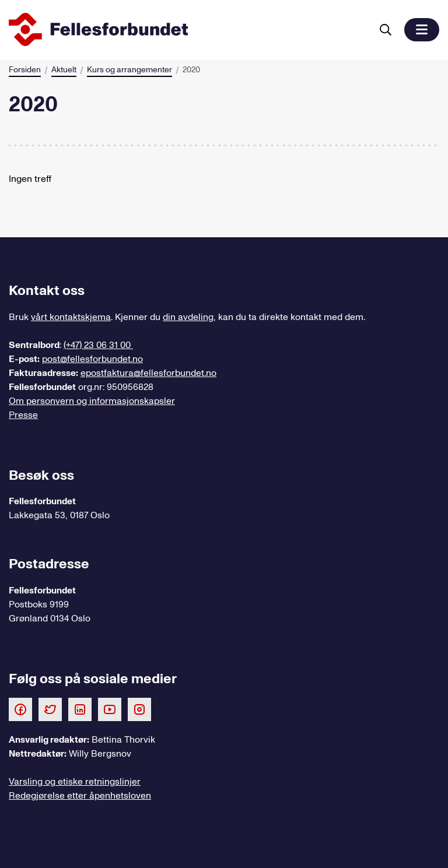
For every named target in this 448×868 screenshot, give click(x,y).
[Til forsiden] (188, 30)
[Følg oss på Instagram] (139, 709)
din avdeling (188, 317)
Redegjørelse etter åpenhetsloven (80, 796)
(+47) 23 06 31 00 (98, 345)
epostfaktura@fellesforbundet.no (148, 373)
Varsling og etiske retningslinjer (75, 782)
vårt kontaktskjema (71, 317)
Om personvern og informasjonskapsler (92, 401)
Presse (23, 415)
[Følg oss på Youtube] (110, 709)
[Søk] (386, 30)
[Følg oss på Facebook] (20, 709)
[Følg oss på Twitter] (50, 709)
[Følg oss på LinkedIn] (80, 709)
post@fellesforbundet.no (92, 359)
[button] (422, 30)
